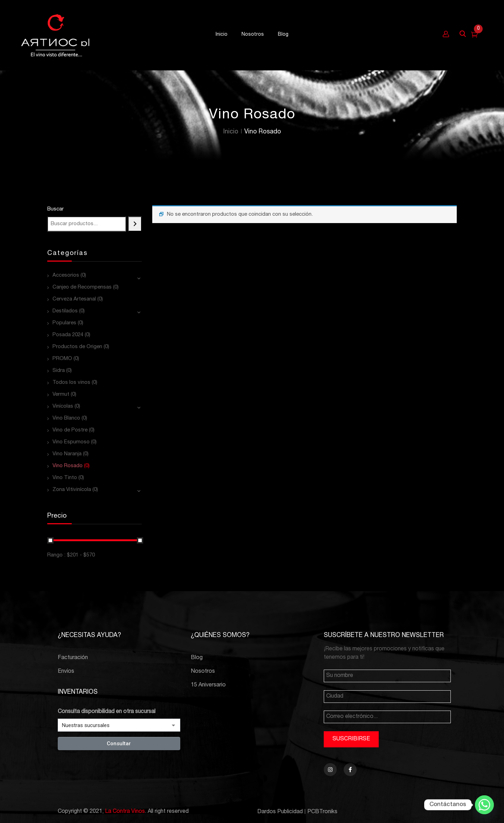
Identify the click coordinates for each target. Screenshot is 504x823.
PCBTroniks (322, 812)
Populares (64, 323)
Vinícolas (63, 406)
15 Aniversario (208, 685)
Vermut (61, 395)
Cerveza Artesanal (74, 299)
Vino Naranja (67, 454)
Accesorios (66, 275)
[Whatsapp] (484, 805)
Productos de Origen (77, 347)
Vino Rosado (68, 466)
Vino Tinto (65, 478)
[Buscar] (135, 224)
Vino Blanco (66, 418)
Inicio (231, 132)
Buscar (55, 209)
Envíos (66, 672)
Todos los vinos (71, 383)
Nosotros (203, 672)
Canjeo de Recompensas (82, 287)
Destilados (65, 311)
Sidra (59, 371)
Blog (197, 658)
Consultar (119, 744)
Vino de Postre (70, 430)
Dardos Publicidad (280, 812)
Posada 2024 (68, 335)
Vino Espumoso (71, 442)
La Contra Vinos (125, 812)
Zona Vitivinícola (72, 490)
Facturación (73, 658)
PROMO (62, 359)
